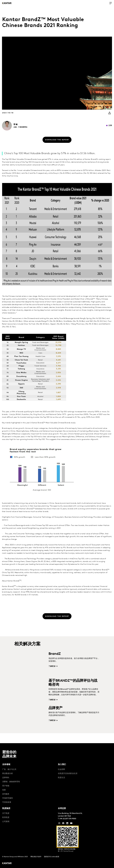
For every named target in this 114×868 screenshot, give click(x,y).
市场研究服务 (8, 798)
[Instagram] (59, 824)
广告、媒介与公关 (9, 769)
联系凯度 (6, 818)
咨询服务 (6, 794)
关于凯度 (6, 813)
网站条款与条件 (36, 857)
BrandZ (55, 654)
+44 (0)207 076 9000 (68, 819)
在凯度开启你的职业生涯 (68, 774)
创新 (4, 790)
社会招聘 (61, 769)
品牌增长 (6, 778)
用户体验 (6, 786)
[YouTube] (67, 824)
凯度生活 (61, 778)
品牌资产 (56, 708)
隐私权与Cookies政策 (52, 857)
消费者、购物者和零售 (11, 782)
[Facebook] (63, 824)
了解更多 (52, 666)
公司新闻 (6, 822)
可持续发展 (7, 802)
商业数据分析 (8, 774)
